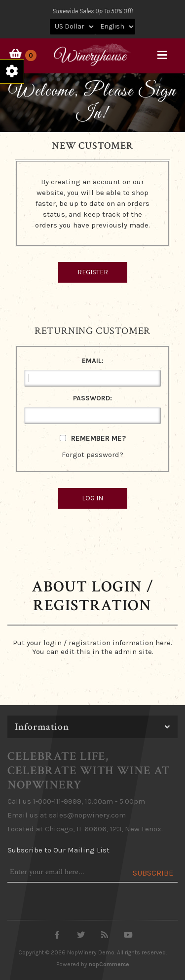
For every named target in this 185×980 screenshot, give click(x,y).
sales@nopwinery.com (87, 815)
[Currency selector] (73, 27)
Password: (92, 398)
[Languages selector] (115, 27)
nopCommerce (109, 964)
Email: (93, 361)
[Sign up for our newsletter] (65, 872)
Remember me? (98, 438)
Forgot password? (92, 455)
